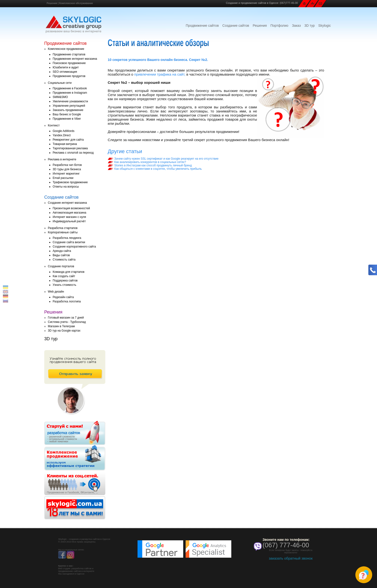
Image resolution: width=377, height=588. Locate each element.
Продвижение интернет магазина (75, 59)
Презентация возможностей (71, 208)
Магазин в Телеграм (61, 326)
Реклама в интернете (62, 159)
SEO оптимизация (65, 72)
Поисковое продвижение (69, 63)
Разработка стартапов (63, 228)
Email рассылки (63, 178)
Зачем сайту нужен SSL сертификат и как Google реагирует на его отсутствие (163, 159)
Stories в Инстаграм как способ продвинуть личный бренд (150, 165)
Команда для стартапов (69, 272)
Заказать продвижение (68, 110)
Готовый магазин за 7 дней (66, 318)
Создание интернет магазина (67, 203)
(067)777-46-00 (289, 3)
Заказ (296, 26)
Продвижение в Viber (67, 119)
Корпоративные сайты (63, 232)
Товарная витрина (65, 144)
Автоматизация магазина (69, 213)
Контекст (54, 125)
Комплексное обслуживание (76, 3)
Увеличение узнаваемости (70, 101)
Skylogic (325, 26)
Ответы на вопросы (66, 187)
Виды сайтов (61, 255)
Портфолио (280, 26)
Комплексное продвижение (66, 49)
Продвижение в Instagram (70, 93)
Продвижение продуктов (69, 76)
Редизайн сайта (63, 297)
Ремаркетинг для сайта (68, 140)
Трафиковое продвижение (70, 182)
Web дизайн (56, 292)
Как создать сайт (64, 276)
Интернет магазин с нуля (69, 217)
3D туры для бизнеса (67, 169)
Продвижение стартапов (69, 54)
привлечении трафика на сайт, (160, 74)
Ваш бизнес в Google (67, 114)
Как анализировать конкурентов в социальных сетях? (147, 162)
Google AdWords (64, 131)
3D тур (310, 26)
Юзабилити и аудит (66, 67)
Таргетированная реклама (70, 148)
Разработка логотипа (67, 301)
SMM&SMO (60, 97)
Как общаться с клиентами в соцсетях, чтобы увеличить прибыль (155, 169)
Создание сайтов (236, 26)
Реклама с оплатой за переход (73, 153)
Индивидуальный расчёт (69, 221)
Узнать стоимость (64, 285)
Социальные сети (60, 83)
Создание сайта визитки (69, 242)
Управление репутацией (69, 106)
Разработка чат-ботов (67, 165)
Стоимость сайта (64, 260)
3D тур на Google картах (64, 331)
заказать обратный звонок (291, 558)
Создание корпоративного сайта (74, 247)
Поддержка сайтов (65, 281)
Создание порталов (61, 266)
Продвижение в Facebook (70, 88)
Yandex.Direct (62, 135)
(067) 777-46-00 (286, 545)
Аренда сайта (62, 251)
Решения (52, 3)
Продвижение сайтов (202, 26)
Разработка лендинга (67, 238)
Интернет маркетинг (66, 174)
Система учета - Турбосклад (67, 322)
